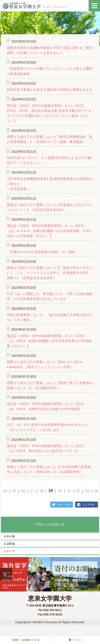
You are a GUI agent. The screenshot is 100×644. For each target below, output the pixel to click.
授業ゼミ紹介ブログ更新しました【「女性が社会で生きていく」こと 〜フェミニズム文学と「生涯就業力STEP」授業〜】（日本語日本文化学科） (50, 273)
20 (60, 491)
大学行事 (9, 537)
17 (32, 491)
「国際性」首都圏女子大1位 (25, 640)
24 (96, 491)
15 (14, 491)
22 (78, 491)
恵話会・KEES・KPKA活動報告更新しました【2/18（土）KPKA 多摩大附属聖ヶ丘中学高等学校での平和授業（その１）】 (49, 341)
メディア (9, 551)
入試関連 (9, 544)
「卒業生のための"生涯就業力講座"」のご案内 (41, 252)
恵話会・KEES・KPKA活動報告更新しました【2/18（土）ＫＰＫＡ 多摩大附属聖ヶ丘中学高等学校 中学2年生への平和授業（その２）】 (49, 231)
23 (87, 491)
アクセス (77, 640)
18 (41, 491)
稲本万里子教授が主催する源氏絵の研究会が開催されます (50, 90)
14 (5, 491)
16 (23, 491)
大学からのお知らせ (50, 524)
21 (69, 491)
